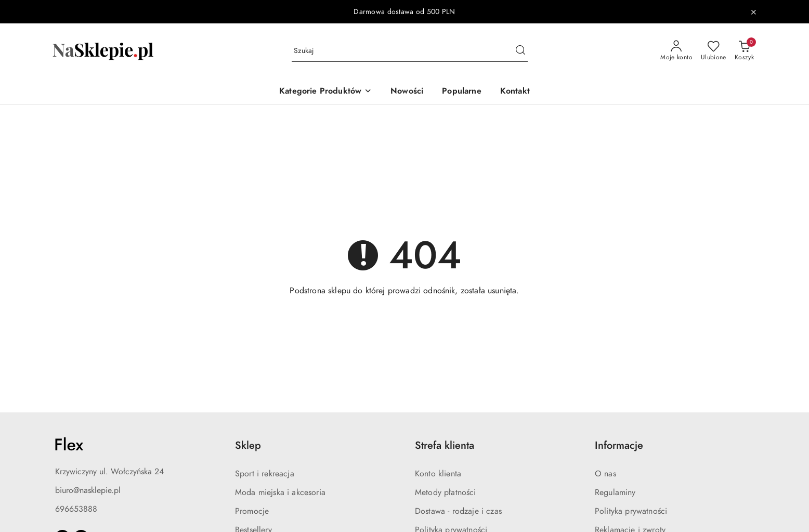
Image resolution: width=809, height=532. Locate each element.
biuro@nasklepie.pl (88, 490)
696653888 (76, 509)
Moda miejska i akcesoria (280, 492)
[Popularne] (461, 92)
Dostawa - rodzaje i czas (458, 511)
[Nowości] (407, 92)
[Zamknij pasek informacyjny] (753, 12)
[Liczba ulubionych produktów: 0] (714, 51)
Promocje (252, 511)
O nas (605, 474)
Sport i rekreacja (265, 474)
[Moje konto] (676, 51)
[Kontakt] (515, 92)
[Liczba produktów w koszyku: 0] (744, 51)
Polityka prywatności (631, 511)
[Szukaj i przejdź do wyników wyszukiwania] (520, 51)
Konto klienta (438, 474)
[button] (325, 92)
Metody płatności (446, 492)
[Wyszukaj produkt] (410, 51)
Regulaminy (615, 492)
